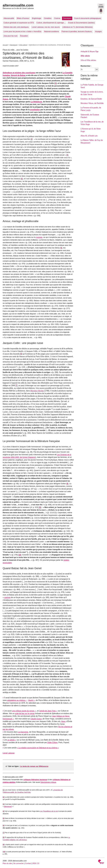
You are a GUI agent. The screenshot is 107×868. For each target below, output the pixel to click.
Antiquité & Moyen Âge (90, 51)
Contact (28, 863)
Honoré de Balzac (18, 75)
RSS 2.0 (36, 863)
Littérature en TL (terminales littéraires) (78, 27)
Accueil (5, 45)
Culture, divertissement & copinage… (51, 23)
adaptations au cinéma (16, 700)
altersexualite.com (18, 5)
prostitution (35, 110)
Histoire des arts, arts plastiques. (16, 27)
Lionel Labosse (9, 753)
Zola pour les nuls (10, 36)
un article (11, 740)
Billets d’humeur (23, 18)
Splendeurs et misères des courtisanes (19, 73)
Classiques (67, 18)
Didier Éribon (52, 742)
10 (20, 555)
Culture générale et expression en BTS (19, 23)
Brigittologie (37, 18)
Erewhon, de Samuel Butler (91, 99)
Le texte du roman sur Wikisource (34, 766)
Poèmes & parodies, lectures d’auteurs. (77, 31)
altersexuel (8, 806)
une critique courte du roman (23, 711)
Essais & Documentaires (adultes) (81, 23)
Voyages (98, 31)
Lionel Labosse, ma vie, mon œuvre (46, 27)
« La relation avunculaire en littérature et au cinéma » (38, 748)
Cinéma (57, 18)
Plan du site (7, 863)
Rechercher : (86, 66)
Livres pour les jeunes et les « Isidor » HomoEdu (22, 31)
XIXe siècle (23, 45)
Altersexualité (9, 18)
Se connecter (18, 863)
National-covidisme (51, 31)
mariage (39, 237)
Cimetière (48, 18)
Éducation (24, 36)
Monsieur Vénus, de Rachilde (92, 103)
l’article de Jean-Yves (47, 711)
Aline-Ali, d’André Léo (89, 136)
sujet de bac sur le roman (25, 713)
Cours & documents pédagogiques (88, 18)
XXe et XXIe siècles (88, 60)
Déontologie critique (48, 782)
